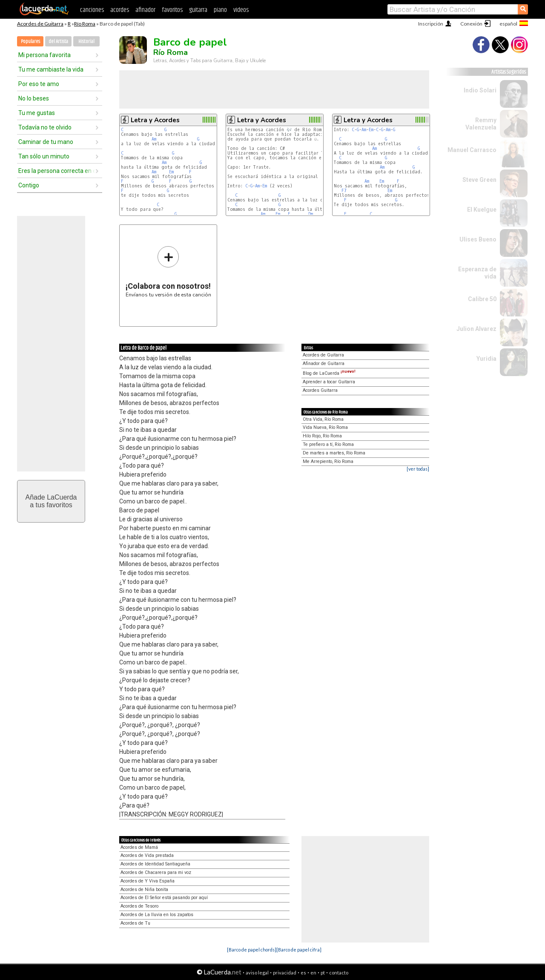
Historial (86, 42)
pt (323, 973)
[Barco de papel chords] (252, 950)
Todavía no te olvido (45, 127)
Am (154, 139)
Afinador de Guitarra (324, 364)
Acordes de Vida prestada (147, 855)
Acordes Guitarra (320, 390)
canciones (92, 10)
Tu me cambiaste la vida (51, 69)
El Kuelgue (482, 210)
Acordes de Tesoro (139, 906)
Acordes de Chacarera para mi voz (156, 872)
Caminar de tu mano (46, 142)
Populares (30, 42)
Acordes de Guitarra (40, 24)
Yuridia (486, 359)
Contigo (29, 185)
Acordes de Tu (135, 923)
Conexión (471, 24)
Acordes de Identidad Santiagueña (155, 864)
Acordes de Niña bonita (144, 889)
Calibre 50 (482, 299)
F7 (344, 191)
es (303, 973)
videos (241, 10)
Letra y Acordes (155, 120)
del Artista (58, 42)
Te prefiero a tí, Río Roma (328, 444)
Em (171, 172)
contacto (339, 973)
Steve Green (479, 180)
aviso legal (257, 973)
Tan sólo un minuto (44, 156)
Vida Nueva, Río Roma (325, 427)
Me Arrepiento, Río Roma (328, 461)
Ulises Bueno (478, 239)
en (313, 973)
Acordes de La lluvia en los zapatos (157, 915)
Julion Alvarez (476, 329)
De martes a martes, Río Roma (334, 453)
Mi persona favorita (44, 55)
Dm (311, 214)
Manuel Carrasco (472, 150)
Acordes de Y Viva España (148, 881)
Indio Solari (480, 90)
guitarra (198, 10)
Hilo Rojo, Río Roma (322, 436)
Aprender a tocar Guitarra (329, 382)
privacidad (285, 973)
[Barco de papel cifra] (299, 950)
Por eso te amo (39, 84)
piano (220, 10)
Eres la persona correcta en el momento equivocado (57, 171)
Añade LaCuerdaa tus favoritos (51, 501)
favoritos (172, 10)
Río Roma (85, 24)
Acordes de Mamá (139, 847)
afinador (145, 10)
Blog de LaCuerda (329, 373)
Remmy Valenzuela (481, 124)
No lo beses (34, 98)
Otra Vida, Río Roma (323, 419)
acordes (120, 10)
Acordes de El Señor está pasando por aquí (164, 898)
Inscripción (431, 24)
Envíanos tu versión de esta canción (168, 272)
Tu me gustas (37, 113)
